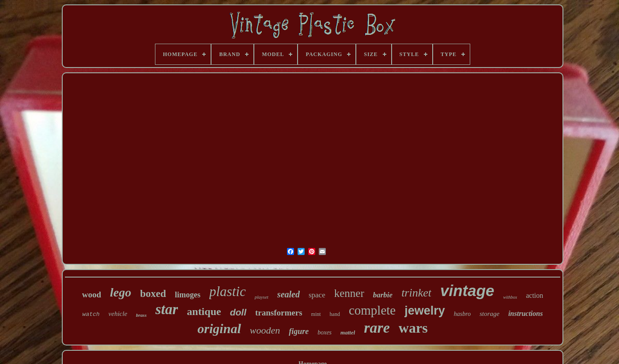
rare (377, 328)
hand (335, 314)
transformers (279, 313)
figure (299, 331)
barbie (383, 295)
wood (92, 295)
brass (141, 315)
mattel (348, 332)
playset (262, 297)
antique (204, 311)
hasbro (462, 314)
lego (121, 292)
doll (238, 312)
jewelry (425, 311)
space (317, 295)
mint (316, 314)
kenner (349, 293)
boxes (325, 332)
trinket (416, 293)
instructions (525, 313)
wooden (265, 330)
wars (413, 328)
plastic (228, 291)
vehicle (118, 314)
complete (372, 310)
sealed (289, 294)
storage (489, 314)
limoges (188, 295)
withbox (510, 297)
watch (91, 314)
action (534, 295)
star (167, 309)
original (219, 328)
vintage (467, 291)
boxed (153, 294)
